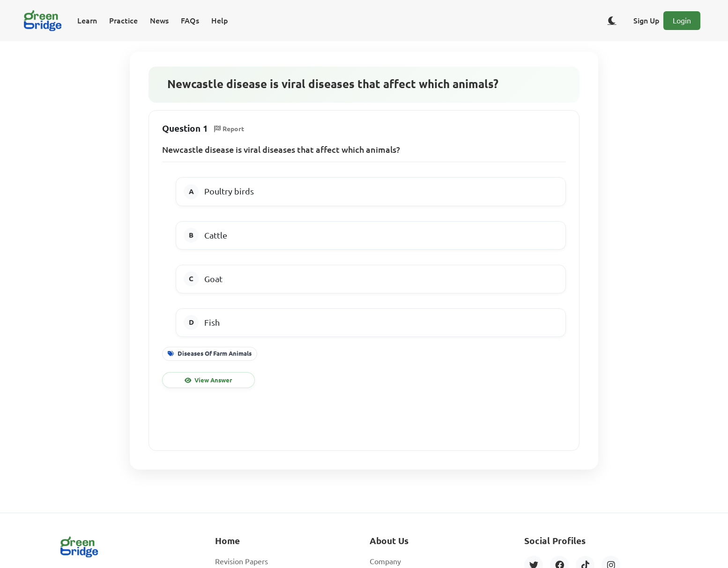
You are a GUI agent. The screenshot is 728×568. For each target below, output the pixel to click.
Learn (87, 21)
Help (220, 21)
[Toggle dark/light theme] (612, 21)
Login (682, 21)
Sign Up (646, 21)
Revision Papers (241, 561)
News (159, 21)
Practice (123, 21)
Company (385, 561)
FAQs (190, 21)
